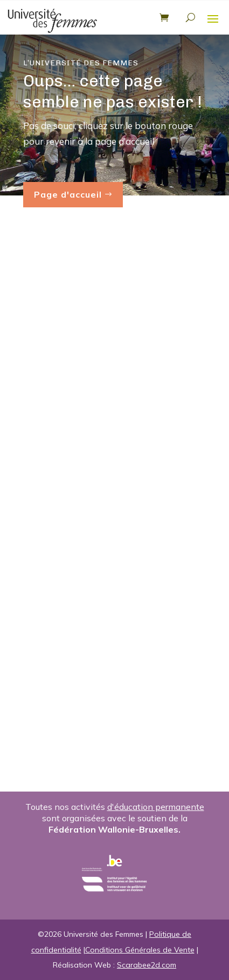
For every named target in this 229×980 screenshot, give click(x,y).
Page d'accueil (68, 194)
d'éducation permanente (156, 807)
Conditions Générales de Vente (140, 950)
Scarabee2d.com (147, 965)
